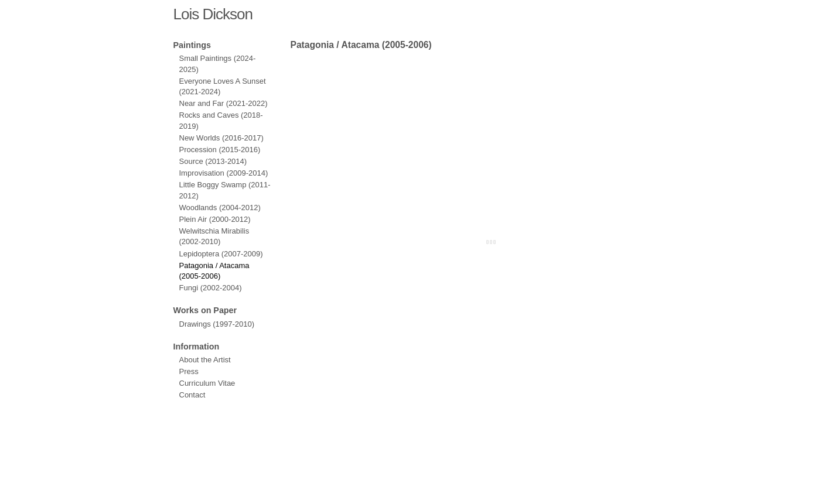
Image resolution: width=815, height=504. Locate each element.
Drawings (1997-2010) (217, 324)
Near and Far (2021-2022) (224, 103)
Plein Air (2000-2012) (215, 219)
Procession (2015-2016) (220, 150)
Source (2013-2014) (213, 161)
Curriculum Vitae (207, 383)
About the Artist (205, 360)
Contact (192, 395)
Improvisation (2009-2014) (224, 173)
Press (189, 371)
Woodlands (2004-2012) (220, 208)
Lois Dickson (213, 14)
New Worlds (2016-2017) (221, 138)
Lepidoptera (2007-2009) (221, 254)
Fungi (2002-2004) (211, 288)
